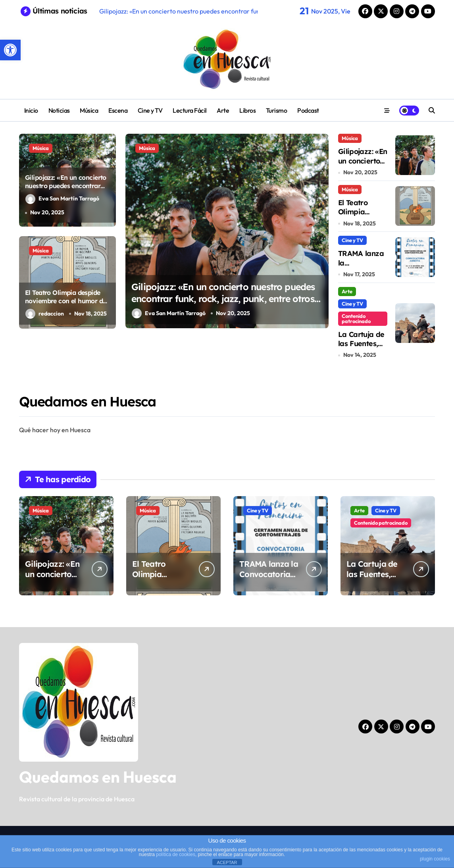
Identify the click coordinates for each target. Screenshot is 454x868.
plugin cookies (435, 859)
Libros (247, 110)
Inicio (31, 110)
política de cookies (176, 855)
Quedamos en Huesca (98, 777)
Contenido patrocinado (356, 319)
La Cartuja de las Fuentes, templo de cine (361, 348)
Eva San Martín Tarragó (62, 199)
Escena (118, 110)
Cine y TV (150, 110)
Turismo (277, 110)
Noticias (59, 110)
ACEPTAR (227, 862)
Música (89, 110)
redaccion (45, 314)
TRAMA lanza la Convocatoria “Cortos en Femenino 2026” (269, 579)
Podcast (308, 110)
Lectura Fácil (190, 110)
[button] (10, 50)
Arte (223, 110)
